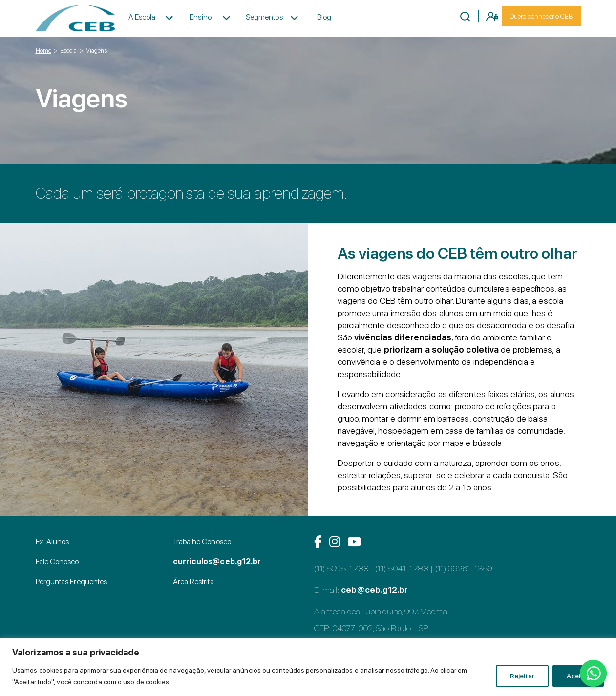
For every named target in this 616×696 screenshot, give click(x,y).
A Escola (142, 17)
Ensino (201, 17)
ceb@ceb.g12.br (374, 590)
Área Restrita (193, 581)
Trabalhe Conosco (202, 541)
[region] (308, 667)
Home (43, 51)
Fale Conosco (57, 561)
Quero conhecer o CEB (541, 16)
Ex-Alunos (53, 541)
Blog (324, 17)
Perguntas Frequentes (72, 581)
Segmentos (264, 17)
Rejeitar (522, 676)
